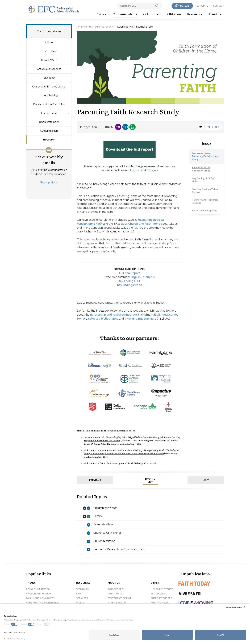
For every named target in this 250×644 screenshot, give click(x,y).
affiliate (203, 6)
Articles (49, 42)
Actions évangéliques (49, 69)
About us (215, 14)
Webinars (82, 589)
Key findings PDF (130, 281)
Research (49, 140)
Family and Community (40, 598)
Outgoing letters (49, 131)
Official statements (49, 122)
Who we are (115, 589)
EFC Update (49, 51)
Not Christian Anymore (114, 463)
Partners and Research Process (205, 201)
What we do (115, 594)
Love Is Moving (49, 95)
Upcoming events (162, 589)
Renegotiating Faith (90, 224)
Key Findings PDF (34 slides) (203, 180)
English (135, 170)
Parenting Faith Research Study (201, 169)
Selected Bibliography (205, 211)
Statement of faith (120, 598)
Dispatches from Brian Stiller (49, 104)
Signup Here (49, 182)
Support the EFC (161, 598)
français (152, 170)
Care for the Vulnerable (42, 603)
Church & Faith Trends (107, 533)
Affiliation (174, 14)
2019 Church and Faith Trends (141, 224)
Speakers (82, 598)
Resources (195, 14)
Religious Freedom (38, 589)
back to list (150, 480)
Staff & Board (117, 603)
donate (185, 6)
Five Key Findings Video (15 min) (205, 191)
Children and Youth (105, 508)
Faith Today (49, 78)
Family (98, 516)
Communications (125, 14)
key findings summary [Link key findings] (141, 319)
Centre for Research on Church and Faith (119, 549)
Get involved (152, 14)
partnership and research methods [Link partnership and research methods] (114, 315)
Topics (102, 14)
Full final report (130, 273)
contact (218, 6)
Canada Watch (49, 60)
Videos (80, 603)
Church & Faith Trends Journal (49, 87)
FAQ (79, 594)
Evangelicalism (103, 524)
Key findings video (130, 285)
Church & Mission (104, 541)
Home (80, 27)
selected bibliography (103, 319)
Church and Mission (39, 594)
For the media (49, 113)
